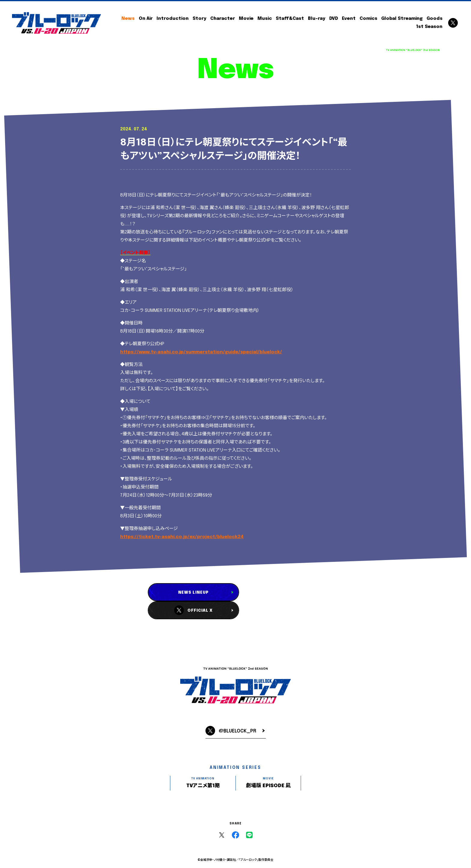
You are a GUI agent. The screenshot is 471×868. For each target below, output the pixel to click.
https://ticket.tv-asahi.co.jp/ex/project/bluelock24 (182, 537)
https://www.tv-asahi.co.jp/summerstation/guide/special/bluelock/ (201, 352)
